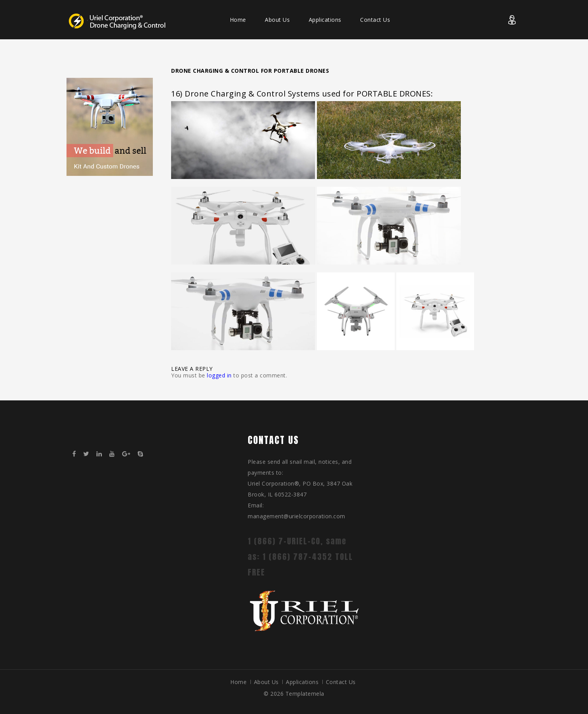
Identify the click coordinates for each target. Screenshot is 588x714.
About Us (277, 20)
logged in (219, 375)
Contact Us (375, 20)
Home (238, 20)
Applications (325, 20)
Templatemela (305, 694)
